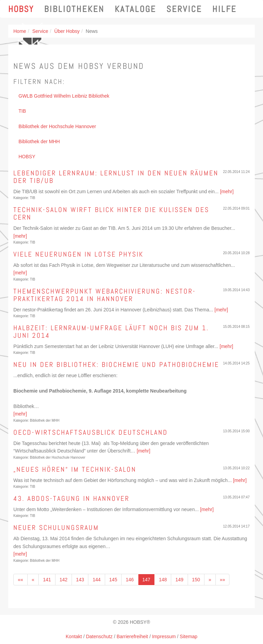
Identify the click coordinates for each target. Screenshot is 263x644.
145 (113, 580)
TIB (22, 111)
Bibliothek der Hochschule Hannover (57, 126)
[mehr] (227, 191)
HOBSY (27, 157)
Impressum (164, 636)
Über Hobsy (67, 31)
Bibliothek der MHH (39, 141)
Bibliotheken (74, 9)
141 (47, 580)
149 (179, 580)
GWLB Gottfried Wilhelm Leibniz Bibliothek (64, 96)
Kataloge (135, 9)
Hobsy (21, 9)
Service (184, 9)
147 (146, 580)
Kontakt (74, 636)
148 (163, 580)
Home (20, 31)
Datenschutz (99, 636)
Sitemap (189, 636)
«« (21, 580)
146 (130, 580)
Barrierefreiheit (132, 636)
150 (196, 580)
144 (96, 580)
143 (80, 580)
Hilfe (224, 9)
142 (64, 580)
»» (223, 580)
